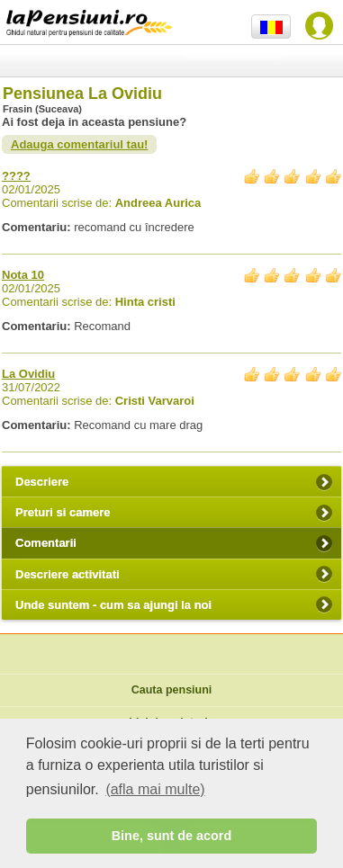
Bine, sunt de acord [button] (172, 836)
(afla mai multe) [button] (155, 789)
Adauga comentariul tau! (79, 144)
